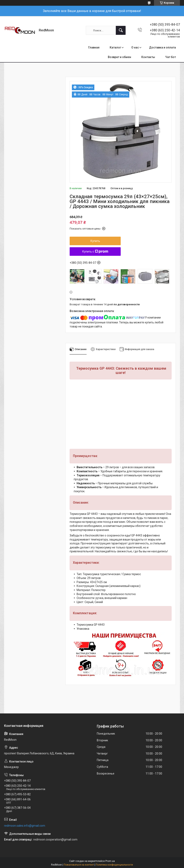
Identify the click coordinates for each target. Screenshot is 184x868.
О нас (135, 47)
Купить (95, 241)
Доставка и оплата (162, 47)
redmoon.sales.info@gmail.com (25, 826)
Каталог (115, 47)
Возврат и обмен (119, 57)
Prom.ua (110, 861)
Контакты (148, 57)
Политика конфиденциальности (114, 865)
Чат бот (171, 57)
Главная (94, 47)
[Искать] (121, 30)
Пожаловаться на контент (79, 865)
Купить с (95, 252)
